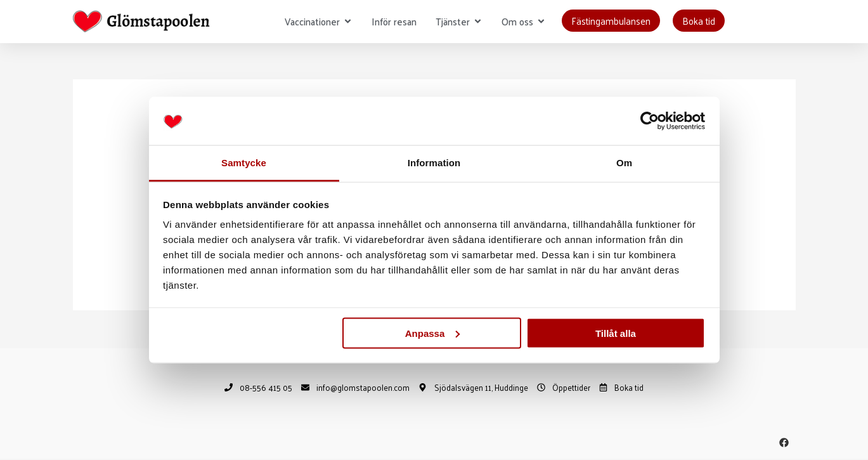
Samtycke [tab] (244, 163)
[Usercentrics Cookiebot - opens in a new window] (650, 121)
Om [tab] (624, 163)
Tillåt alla (616, 333)
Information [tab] (434, 163)
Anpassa (433, 333)
